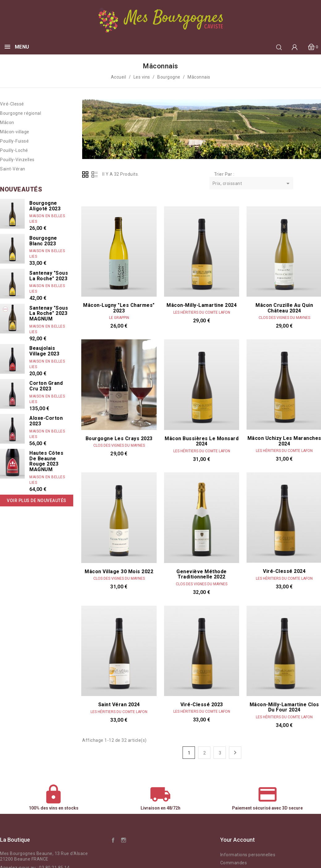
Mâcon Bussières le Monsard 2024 (202, 441)
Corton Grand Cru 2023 (46, 386)
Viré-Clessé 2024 (284, 571)
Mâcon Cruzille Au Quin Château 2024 (284, 308)
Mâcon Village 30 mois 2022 (119, 572)
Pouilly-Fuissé (14, 141)
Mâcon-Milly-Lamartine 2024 (202, 305)
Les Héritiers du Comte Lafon (202, 312)
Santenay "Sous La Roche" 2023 (49, 276)
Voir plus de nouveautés (37, 501)
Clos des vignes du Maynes (284, 318)
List (95, 174)
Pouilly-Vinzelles (17, 160)
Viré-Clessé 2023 (202, 705)
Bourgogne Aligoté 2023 (45, 206)
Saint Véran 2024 (119, 705)
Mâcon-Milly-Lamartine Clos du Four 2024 (284, 707)
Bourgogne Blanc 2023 (43, 241)
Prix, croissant (252, 184)
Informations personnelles (248, 855)
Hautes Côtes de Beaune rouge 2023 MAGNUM (46, 461)
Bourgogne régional (21, 113)
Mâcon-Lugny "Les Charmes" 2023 (119, 308)
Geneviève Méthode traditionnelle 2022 (202, 574)
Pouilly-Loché (14, 150)
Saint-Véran (13, 169)
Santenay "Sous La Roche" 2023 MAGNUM (49, 313)
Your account (238, 840)
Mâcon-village (15, 132)
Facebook (113, 840)
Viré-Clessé (12, 104)
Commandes (234, 863)
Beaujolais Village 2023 (44, 351)
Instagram (124, 840)
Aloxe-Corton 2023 (46, 421)
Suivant (235, 753)
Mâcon (7, 122)
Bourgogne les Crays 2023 (119, 438)
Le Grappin (119, 318)
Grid (85, 174)
